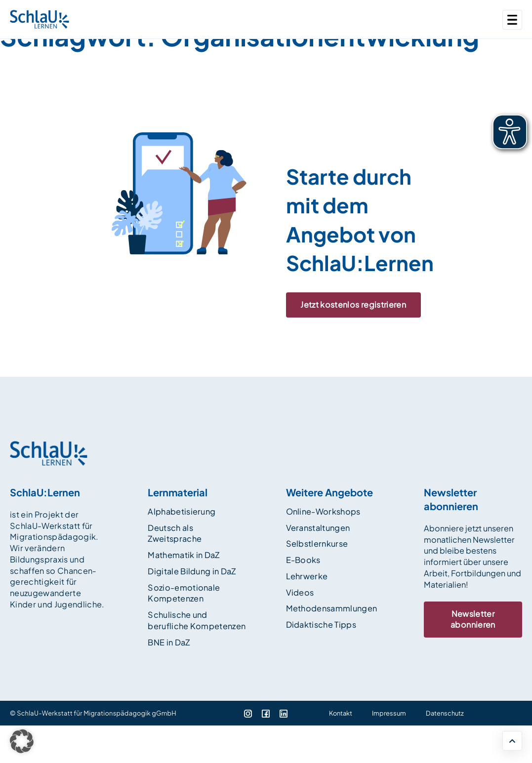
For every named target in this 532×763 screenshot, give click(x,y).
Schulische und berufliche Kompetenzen (197, 633)
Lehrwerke (307, 589)
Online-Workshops (323, 524)
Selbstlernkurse (317, 557)
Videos (300, 605)
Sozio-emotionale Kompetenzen (184, 606)
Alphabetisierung (182, 524)
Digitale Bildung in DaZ (192, 584)
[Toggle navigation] (512, 20)
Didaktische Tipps (321, 637)
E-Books (303, 573)
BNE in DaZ (169, 655)
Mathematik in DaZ (184, 568)
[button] (22, 741)
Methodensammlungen (332, 622)
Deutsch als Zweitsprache (175, 546)
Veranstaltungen (318, 541)
